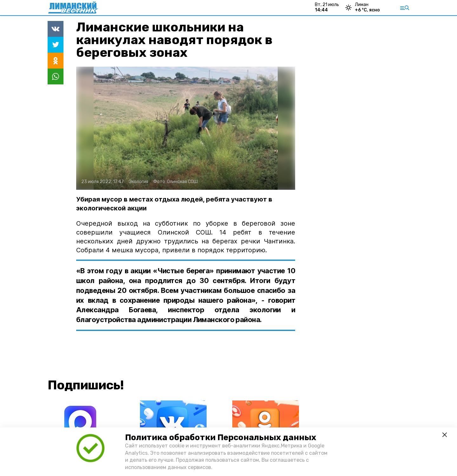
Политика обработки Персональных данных (221, 437)
